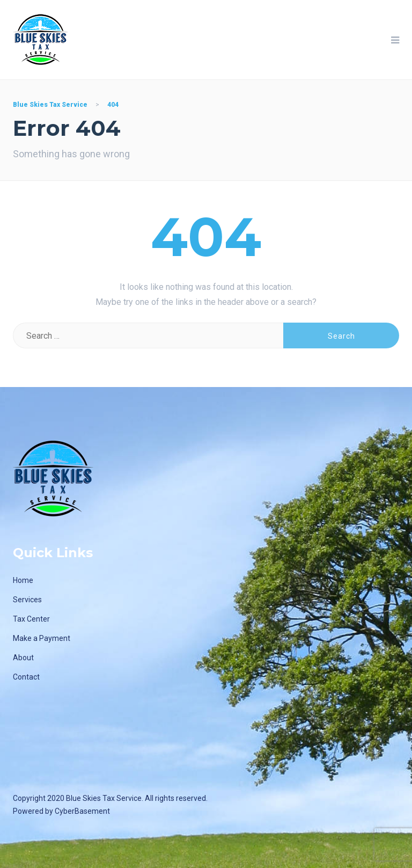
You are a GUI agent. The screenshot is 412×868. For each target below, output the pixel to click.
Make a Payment (42, 638)
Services (27, 600)
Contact (26, 677)
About (23, 658)
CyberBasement (82, 811)
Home (23, 580)
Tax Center (31, 619)
